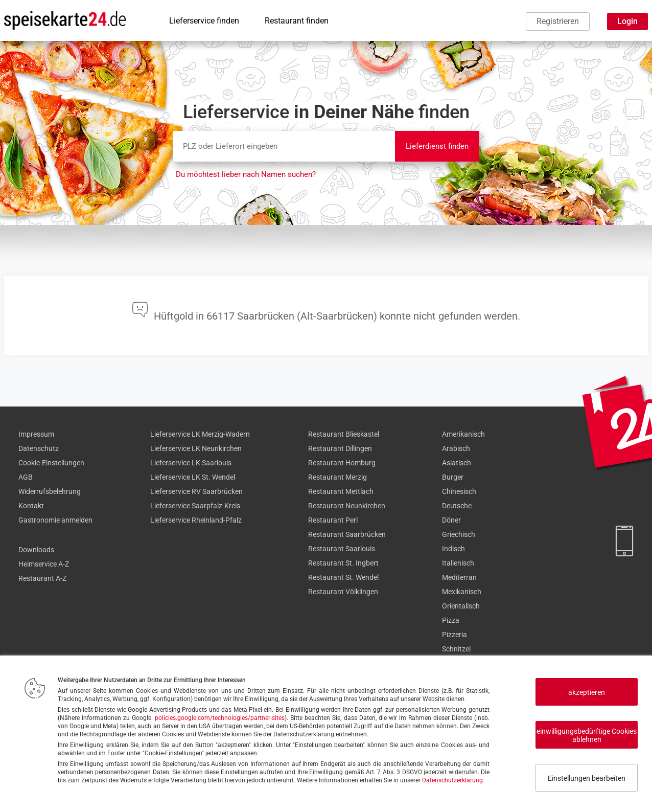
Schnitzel (456, 649)
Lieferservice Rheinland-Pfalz (196, 520)
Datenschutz (39, 448)
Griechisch (459, 534)
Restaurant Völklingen (343, 592)
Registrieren (558, 21)
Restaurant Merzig (337, 477)
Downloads (36, 550)
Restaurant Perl (333, 520)
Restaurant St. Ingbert (343, 563)
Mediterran (459, 577)
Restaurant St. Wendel (343, 577)
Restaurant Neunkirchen (347, 506)
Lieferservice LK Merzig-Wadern (200, 434)
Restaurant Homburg (342, 463)
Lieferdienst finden (437, 146)
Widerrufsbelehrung (50, 491)
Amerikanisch (463, 434)
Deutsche (457, 506)
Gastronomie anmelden (55, 520)
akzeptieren (587, 692)
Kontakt (31, 506)
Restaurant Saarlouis (342, 549)
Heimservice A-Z (44, 564)
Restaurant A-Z (42, 578)
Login (627, 21)
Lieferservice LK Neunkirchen (196, 448)
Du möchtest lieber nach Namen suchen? (246, 174)
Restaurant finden (297, 21)
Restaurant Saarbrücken (347, 534)
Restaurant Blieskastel (344, 434)
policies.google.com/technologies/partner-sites (220, 718)
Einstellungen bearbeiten (587, 778)
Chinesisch (459, 491)
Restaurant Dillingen (340, 448)
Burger (453, 477)
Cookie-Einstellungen (51, 463)
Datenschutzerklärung (452, 780)
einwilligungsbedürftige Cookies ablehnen (587, 735)
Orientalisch (461, 606)
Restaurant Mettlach (341, 491)
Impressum (36, 434)
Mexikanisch (462, 592)
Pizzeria (455, 635)
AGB (26, 477)
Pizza (451, 620)
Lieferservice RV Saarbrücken (196, 491)
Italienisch (458, 563)
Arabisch (456, 448)
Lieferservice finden (204, 21)
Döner (451, 520)
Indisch (453, 549)
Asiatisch (457, 463)
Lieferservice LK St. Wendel (193, 477)
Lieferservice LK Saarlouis (191, 463)
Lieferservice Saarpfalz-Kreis (195, 506)
